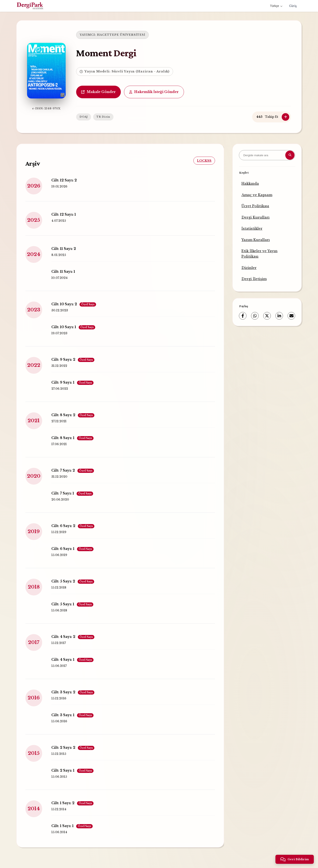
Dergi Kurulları (255, 217)
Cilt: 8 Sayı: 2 (72, 415)
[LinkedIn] (279, 316)
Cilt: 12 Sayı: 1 (63, 214)
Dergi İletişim (254, 279)
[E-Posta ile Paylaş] (291, 316)
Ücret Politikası (255, 206)
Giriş (293, 6)
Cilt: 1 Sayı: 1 (72, 826)
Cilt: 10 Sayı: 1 (73, 327)
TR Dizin (102, 117)
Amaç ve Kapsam (257, 195)
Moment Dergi (105, 53)
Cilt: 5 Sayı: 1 (72, 604)
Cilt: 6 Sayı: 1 (72, 549)
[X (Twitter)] (267, 316)
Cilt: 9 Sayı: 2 (72, 359)
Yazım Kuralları (256, 240)
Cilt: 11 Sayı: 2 (63, 248)
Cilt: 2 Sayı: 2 (72, 747)
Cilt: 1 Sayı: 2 (72, 803)
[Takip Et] (285, 117)
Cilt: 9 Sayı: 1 (72, 382)
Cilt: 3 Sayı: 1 (72, 715)
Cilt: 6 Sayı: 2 (72, 526)
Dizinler (249, 268)
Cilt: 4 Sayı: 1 (72, 660)
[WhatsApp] (255, 316)
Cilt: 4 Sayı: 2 (72, 637)
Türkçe (276, 6)
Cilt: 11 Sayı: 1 (63, 271)
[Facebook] (243, 316)
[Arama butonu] (290, 155)
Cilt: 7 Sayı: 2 (72, 470)
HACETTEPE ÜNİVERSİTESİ (120, 35)
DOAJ (83, 117)
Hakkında (250, 184)
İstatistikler (252, 228)
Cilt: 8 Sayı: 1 (72, 438)
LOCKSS (205, 160)
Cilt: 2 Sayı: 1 (72, 770)
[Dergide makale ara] (267, 155)
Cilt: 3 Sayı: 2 (72, 692)
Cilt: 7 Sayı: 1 (72, 493)
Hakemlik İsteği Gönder (153, 92)
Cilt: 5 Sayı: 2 (72, 581)
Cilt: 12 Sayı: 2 (64, 180)
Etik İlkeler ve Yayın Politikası (259, 254)
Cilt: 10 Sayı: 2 (73, 304)
